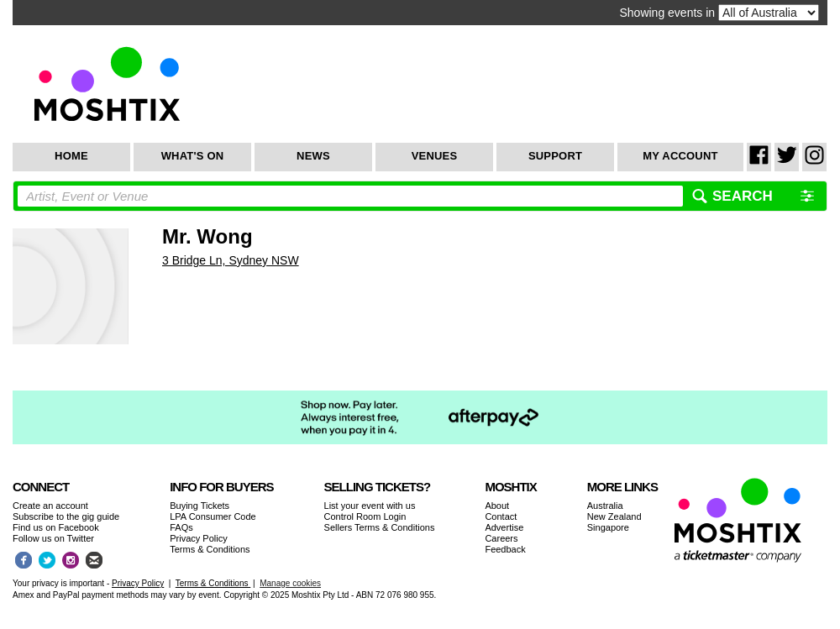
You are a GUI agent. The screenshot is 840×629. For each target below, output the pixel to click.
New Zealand (614, 516)
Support (555, 156)
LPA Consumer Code (213, 516)
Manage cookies (290, 583)
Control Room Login (365, 516)
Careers (501, 538)
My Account (680, 156)
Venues (435, 156)
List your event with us (370, 506)
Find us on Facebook (56, 527)
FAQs (181, 527)
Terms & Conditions (210, 549)
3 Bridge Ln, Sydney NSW (231, 260)
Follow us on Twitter (53, 538)
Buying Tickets (199, 506)
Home (71, 156)
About (497, 506)
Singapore (608, 527)
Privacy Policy (198, 538)
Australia (605, 506)
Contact (501, 516)
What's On (193, 156)
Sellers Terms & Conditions (380, 527)
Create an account (50, 506)
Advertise (504, 527)
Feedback (505, 549)
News (313, 156)
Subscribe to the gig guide (66, 516)
